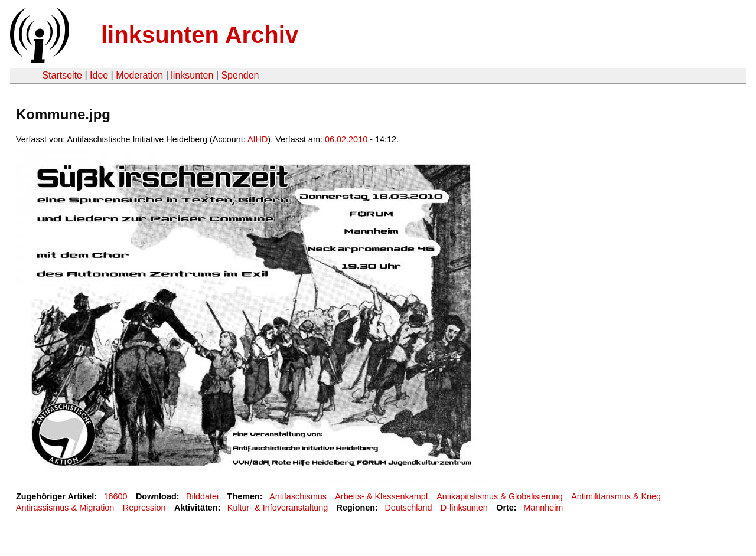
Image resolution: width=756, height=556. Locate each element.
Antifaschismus (298, 496)
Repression (144, 508)
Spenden (240, 75)
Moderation (139, 75)
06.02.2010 (346, 139)
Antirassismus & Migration (65, 508)
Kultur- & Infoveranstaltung (278, 508)
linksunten (192, 75)
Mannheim (543, 508)
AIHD (258, 139)
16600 (116, 496)
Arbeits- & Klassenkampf (382, 496)
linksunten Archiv (200, 35)
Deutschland (408, 508)
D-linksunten (464, 508)
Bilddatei (202, 496)
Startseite (62, 75)
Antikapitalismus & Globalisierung (500, 496)
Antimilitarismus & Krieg (616, 496)
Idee (99, 75)
